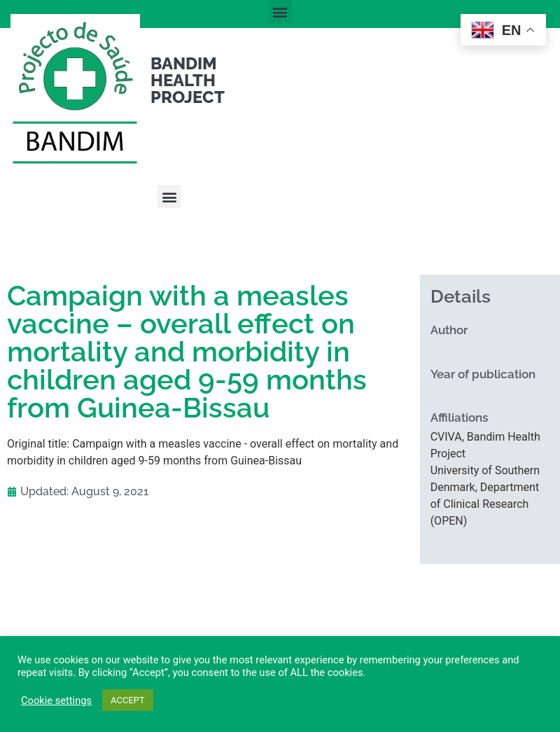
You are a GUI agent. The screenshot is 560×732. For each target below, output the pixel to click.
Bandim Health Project (188, 80)
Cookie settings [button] (56, 700)
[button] (280, 12)
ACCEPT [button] (128, 700)
